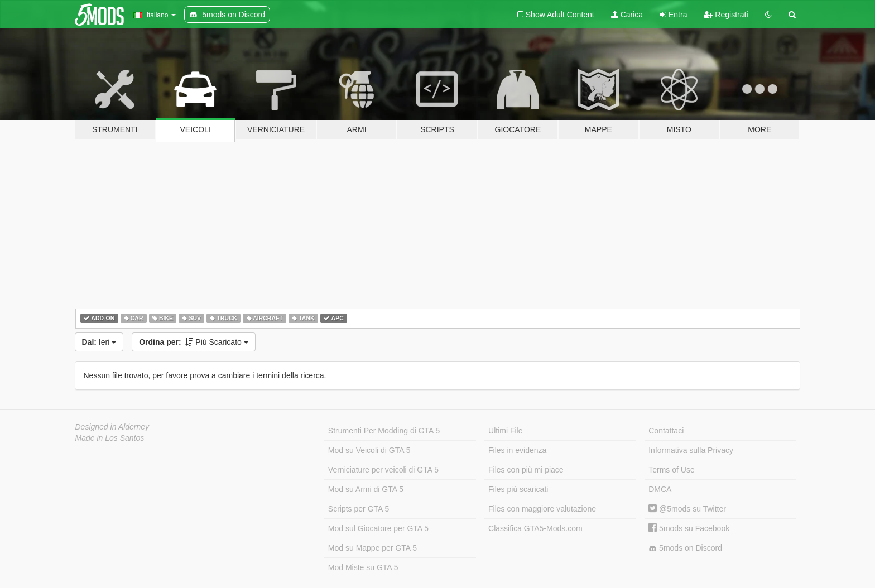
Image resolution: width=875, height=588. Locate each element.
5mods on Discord (685, 548)
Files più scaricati (518, 489)
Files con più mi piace (526, 470)
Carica (627, 15)
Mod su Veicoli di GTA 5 (369, 450)
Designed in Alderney (112, 427)
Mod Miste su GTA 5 (363, 567)
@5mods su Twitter (687, 509)
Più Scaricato (194, 342)
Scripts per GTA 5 (359, 509)
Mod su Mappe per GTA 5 (372, 548)
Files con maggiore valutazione (542, 509)
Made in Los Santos (110, 438)
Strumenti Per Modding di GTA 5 (384, 431)
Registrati (726, 15)
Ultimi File (505, 431)
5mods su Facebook (689, 528)
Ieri (99, 342)
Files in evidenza (517, 450)
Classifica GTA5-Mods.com (535, 528)
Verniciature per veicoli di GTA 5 (383, 470)
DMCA (660, 489)
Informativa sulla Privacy (691, 450)
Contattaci (666, 431)
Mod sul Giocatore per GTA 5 (378, 528)
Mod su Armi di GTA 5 (366, 489)
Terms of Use (671, 470)
